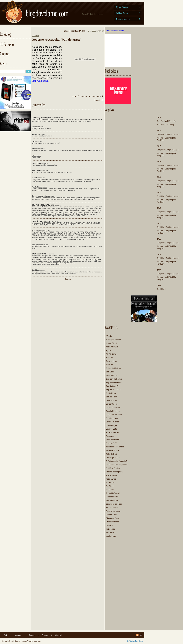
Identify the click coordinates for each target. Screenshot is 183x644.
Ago (162, 121)
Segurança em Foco (114, 504)
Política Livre (111, 479)
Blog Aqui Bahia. (40, 81)
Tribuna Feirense (112, 522)
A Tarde (109, 336)
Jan (171, 125)
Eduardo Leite (111, 429)
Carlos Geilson (112, 404)
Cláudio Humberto (113, 411)
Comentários (96, 96)
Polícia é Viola (111, 475)
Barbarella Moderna (113, 368)
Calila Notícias (111, 400)
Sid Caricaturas (112, 508)
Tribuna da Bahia (112, 518)
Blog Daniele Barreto (114, 379)
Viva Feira (110, 533)
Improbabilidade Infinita (115, 447)
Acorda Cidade (112, 343)
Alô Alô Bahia (111, 354)
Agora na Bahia (112, 347)
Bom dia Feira (111, 397)
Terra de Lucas (112, 515)
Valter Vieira (110, 529)
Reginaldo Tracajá (113, 493)
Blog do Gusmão (112, 386)
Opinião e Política (113, 468)
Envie (75, 96)
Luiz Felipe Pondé (113, 458)
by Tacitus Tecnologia (135, 641)
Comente (84, 96)
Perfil (6, 635)
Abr (158, 125)
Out (167, 134)
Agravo (108, 350)
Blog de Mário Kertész (114, 383)
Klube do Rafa (111, 454)
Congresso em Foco (114, 415)
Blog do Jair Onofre (113, 390)
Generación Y (111, 443)
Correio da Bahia (112, 418)
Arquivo (18, 635)
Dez (158, 134)
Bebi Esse (110, 372)
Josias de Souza (112, 450)
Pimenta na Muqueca (114, 472)
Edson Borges (111, 425)
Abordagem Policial (113, 340)
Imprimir (97, 100)
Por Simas (110, 486)
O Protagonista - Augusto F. (117, 461)
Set (158, 121)
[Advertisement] (119, 585)
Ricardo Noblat (112, 497)
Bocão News (111, 393)
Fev (167, 125)
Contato (32, 635)
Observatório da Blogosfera (116, 465)
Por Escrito (110, 483)
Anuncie (45, 635)
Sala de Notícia (112, 500)
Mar (163, 125)
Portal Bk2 (110, 490)
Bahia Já (109, 358)
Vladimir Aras (111, 536)
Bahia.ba (109, 365)
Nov (163, 134)
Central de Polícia (113, 408)
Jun (171, 121)
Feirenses (110, 436)
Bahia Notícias (111, 361)
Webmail (58, 635)
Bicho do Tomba (112, 375)
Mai (175, 121)
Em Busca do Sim (113, 433)
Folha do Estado (112, 440)
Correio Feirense (112, 422)
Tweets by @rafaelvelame (115, 31)
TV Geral (109, 525)
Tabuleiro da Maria (113, 511)
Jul (167, 121)
